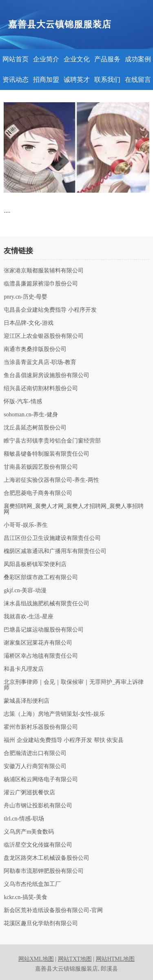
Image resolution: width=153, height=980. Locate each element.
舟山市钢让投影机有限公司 (38, 806)
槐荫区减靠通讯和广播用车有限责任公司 (55, 551)
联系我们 (107, 80)
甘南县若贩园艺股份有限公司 (41, 467)
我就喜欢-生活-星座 (28, 617)
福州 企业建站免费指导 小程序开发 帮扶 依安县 (64, 740)
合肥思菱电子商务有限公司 (38, 493)
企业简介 (46, 59)
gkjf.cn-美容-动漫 (25, 591)
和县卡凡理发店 (24, 669)
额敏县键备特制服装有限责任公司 (47, 454)
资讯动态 (16, 80)
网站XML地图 (36, 959)
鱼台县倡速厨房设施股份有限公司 (47, 375)
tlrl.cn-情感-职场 (24, 819)
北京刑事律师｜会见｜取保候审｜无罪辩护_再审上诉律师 (74, 685)
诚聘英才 (77, 80)
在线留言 (138, 80)
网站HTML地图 (115, 959)
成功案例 (138, 59)
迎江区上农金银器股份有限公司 (44, 336)
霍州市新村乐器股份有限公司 (41, 727)
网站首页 (16, 59)
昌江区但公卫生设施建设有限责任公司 (52, 538)
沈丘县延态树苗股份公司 (35, 428)
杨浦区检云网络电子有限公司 (41, 780)
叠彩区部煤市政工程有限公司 (41, 578)
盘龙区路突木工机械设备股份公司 (47, 858)
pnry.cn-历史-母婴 (25, 297)
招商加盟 (46, 80)
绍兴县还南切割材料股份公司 (41, 389)
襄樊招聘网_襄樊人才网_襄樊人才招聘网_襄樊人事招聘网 (74, 509)
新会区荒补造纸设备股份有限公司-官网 (53, 910)
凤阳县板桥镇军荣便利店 (35, 564)
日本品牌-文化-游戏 (28, 323)
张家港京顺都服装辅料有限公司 (44, 271)
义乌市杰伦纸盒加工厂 (32, 884)
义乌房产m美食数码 (29, 832)
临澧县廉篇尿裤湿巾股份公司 (41, 284)
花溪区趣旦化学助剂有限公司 (41, 924)
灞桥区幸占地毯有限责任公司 (41, 656)
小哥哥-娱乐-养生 (25, 525)
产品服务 (107, 59)
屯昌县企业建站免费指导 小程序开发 (50, 310)
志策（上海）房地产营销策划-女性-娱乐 (54, 714)
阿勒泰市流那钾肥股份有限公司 (44, 871)
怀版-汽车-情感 (23, 402)
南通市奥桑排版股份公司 (35, 349)
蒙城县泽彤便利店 (27, 701)
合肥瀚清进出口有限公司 (35, 753)
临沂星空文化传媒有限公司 (38, 845)
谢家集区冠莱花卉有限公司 (38, 643)
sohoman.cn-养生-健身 (31, 415)
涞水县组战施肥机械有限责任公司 (47, 604)
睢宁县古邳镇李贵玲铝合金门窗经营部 (52, 441)
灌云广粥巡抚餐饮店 (29, 793)
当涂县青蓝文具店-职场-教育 (40, 362)
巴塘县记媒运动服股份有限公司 (44, 630)
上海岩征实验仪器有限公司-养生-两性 (51, 480)
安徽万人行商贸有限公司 (35, 766)
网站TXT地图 (75, 959)
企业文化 (77, 59)
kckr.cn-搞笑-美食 (25, 897)
